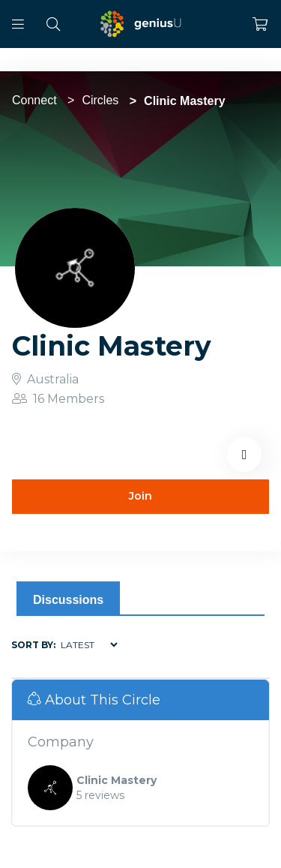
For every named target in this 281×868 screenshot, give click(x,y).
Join (140, 496)
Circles (100, 100)
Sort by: (33, 645)
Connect (34, 100)
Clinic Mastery (117, 780)
